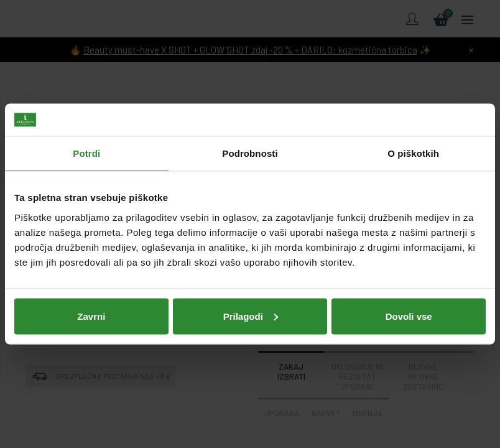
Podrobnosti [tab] (250, 153)
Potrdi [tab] (86, 153)
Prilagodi (251, 316)
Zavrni (91, 316)
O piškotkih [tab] (413, 153)
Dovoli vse (409, 316)
